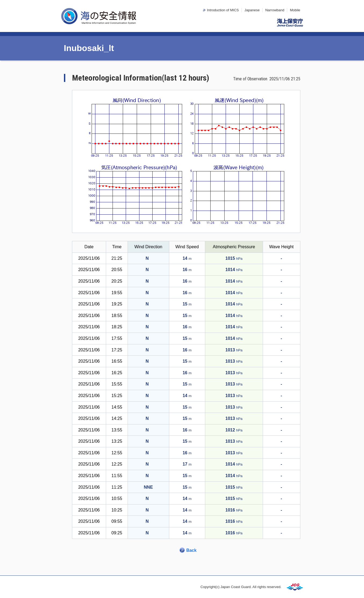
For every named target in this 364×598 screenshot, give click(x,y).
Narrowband (275, 10)
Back (191, 550)
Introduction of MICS (223, 10)
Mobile (295, 10)
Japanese (252, 10)
